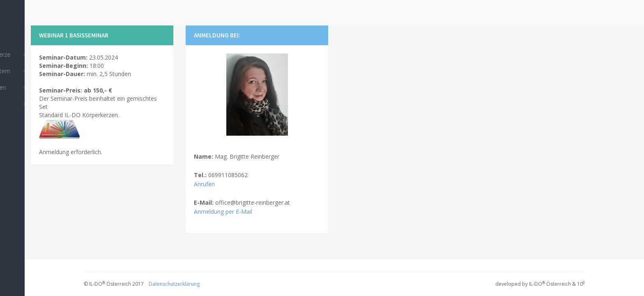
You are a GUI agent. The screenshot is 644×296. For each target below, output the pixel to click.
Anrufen (204, 184)
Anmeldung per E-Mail (223, 212)
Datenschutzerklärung (174, 284)
